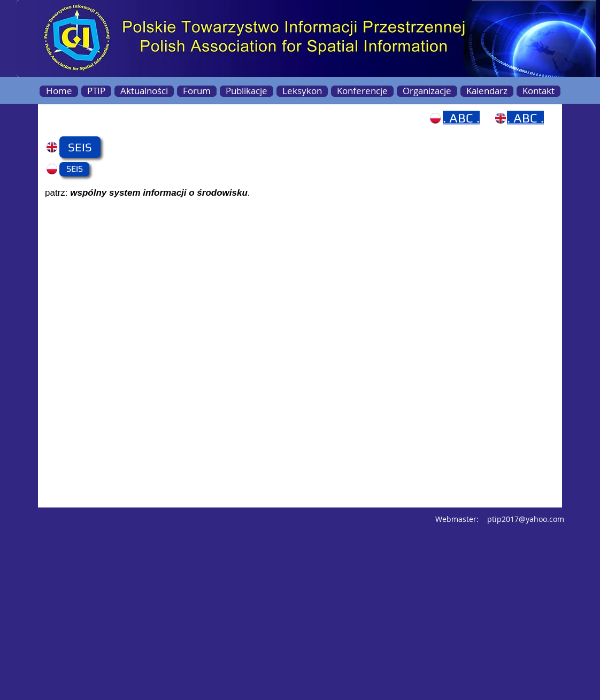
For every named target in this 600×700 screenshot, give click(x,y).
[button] (80, 147)
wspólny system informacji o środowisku (159, 193)
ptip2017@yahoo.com (526, 519)
